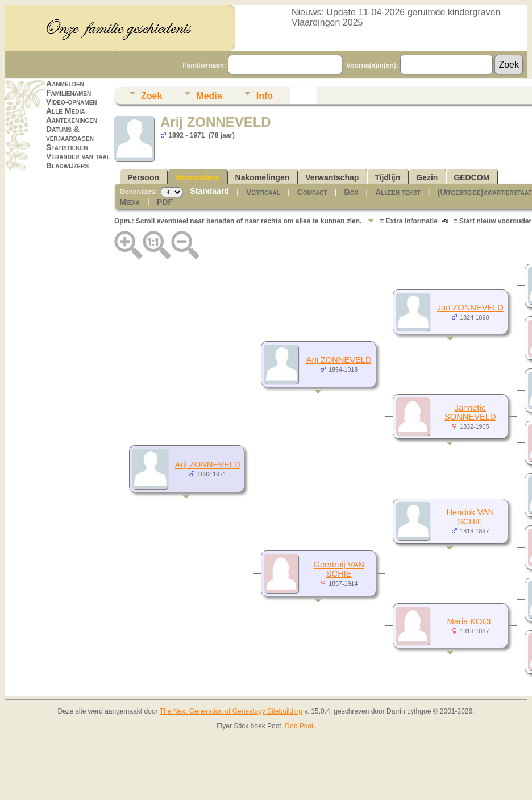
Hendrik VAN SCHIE (471, 517)
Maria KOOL (470, 621)
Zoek (151, 96)
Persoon (143, 177)
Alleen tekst (398, 192)
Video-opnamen (72, 102)
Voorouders (197, 177)
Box (352, 192)
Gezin (427, 177)
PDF (165, 202)
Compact (312, 192)
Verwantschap (332, 177)
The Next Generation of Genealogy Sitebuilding (231, 711)
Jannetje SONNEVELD (470, 412)
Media (209, 96)
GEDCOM (471, 177)
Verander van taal (78, 156)
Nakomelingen (263, 177)
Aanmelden (65, 84)
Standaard (209, 191)
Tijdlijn (387, 177)
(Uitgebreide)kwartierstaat (485, 192)
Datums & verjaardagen (70, 134)
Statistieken (67, 147)
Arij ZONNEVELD (208, 465)
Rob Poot (299, 726)
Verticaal (263, 192)
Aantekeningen (72, 120)
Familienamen (68, 93)
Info (265, 96)
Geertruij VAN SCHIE (339, 569)
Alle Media (65, 111)
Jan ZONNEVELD (470, 308)
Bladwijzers (67, 165)
